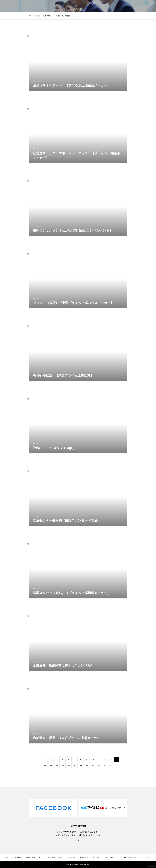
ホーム (8, 857)
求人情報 (96, 857)
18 (57, 766)
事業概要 (18, 857)
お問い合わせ (109, 857)
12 (105, 760)
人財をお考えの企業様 (55, 857)
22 (81, 766)
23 (87, 766)
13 (111, 760)
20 (69, 766)
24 (93, 766)
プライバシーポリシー (127, 857)
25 (99, 766)
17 (51, 766)
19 (63, 766)
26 (105, 766)
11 (99, 760)
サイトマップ (146, 857)
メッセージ (84, 857)
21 (75, 766)
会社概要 (71, 857)
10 (93, 760)
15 (123, 760)
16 (45, 766)
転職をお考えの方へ (34, 857)
